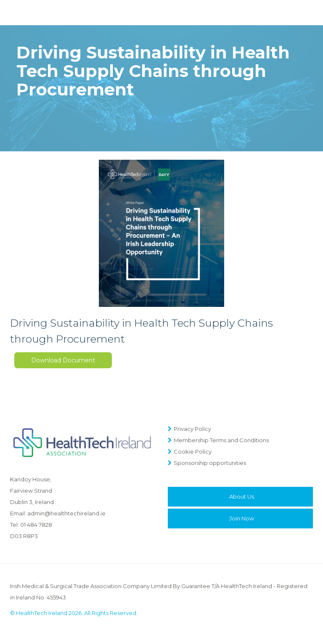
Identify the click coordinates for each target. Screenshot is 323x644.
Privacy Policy (192, 429)
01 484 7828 (36, 525)
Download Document (63, 360)
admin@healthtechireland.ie (66, 513)
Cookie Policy (193, 451)
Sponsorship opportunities (210, 463)
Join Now (242, 518)
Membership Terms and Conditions (221, 440)
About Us (242, 496)
